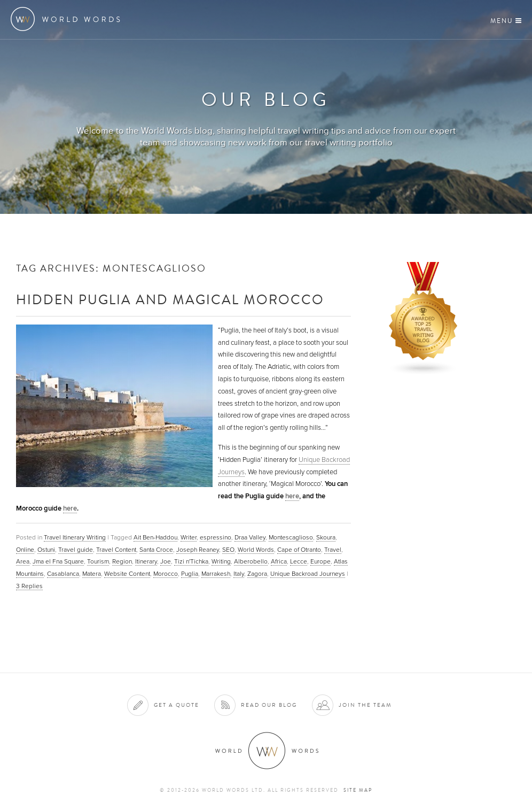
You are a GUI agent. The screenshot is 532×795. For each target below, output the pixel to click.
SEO (228, 550)
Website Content (127, 574)
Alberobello (251, 561)
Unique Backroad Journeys (308, 574)
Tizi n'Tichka (191, 561)
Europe (320, 561)
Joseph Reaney (198, 550)
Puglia (190, 574)
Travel (333, 550)
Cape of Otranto (299, 550)
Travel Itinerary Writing (75, 537)
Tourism (98, 561)
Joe (166, 561)
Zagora (257, 574)
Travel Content (116, 550)
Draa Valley (250, 537)
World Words (68, 19)
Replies (29, 586)
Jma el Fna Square (58, 561)
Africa (279, 561)
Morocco (166, 574)
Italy (239, 574)
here (292, 496)
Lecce (299, 561)
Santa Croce (156, 550)
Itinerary (146, 561)
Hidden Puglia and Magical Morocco (170, 299)
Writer (189, 537)
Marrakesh (216, 574)
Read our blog (269, 705)
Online (25, 550)
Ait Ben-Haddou (155, 537)
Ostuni (46, 550)
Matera (92, 574)
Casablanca (63, 574)
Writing (221, 561)
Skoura (326, 537)
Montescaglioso (291, 537)
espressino (216, 537)
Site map (358, 790)
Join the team (365, 705)
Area (23, 561)
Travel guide (76, 550)
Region (122, 561)
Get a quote (177, 705)
